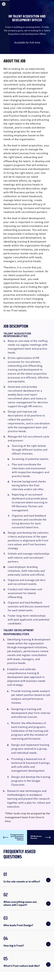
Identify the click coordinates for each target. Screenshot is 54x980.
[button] (27, 877)
